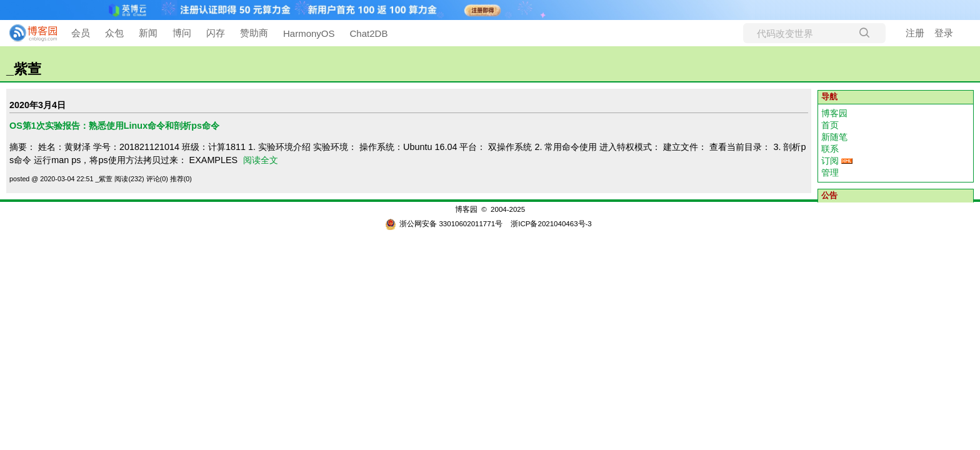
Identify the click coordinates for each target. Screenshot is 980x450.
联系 (830, 149)
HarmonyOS (309, 33)
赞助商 (254, 33)
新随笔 (834, 137)
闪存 (216, 33)
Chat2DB (369, 33)
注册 (915, 33)
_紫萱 (24, 69)
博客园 (834, 113)
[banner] (28, 33)
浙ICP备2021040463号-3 (551, 224)
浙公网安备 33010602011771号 (444, 224)
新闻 (148, 33)
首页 (830, 125)
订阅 (830, 161)
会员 (81, 33)
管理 (830, 172)
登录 (944, 33)
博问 (182, 33)
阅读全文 (261, 160)
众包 (114, 33)
